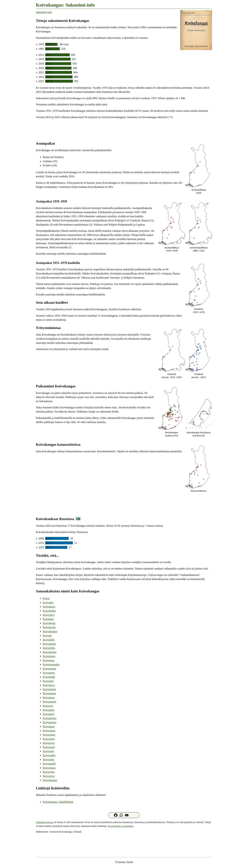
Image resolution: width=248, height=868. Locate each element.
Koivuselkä (49, 755)
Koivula (47, 636)
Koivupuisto (50, 722)
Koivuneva (49, 685)
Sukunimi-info (44, 12)
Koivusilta (48, 759)
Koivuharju (49, 607)
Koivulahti (49, 640)
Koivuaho (48, 602)
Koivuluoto (49, 656)
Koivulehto (49, 648)
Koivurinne (49, 735)
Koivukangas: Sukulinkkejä (58, 802)
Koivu (46, 598)
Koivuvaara (49, 768)
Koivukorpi (49, 623)
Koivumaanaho (51, 664)
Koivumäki (49, 677)
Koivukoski (49, 627)
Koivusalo (48, 751)
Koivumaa (48, 660)
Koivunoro (49, 697)
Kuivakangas (50, 780)
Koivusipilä (49, 764)
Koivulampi (49, 644)
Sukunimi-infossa (45, 822)
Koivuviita (49, 772)
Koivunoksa (49, 693)
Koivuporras (50, 718)
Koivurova (49, 743)
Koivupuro (49, 726)
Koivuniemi (49, 689)
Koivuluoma (50, 652)
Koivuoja (48, 706)
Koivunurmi (49, 702)
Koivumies (49, 673)
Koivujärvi (49, 615)
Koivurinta (49, 739)
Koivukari (48, 619)
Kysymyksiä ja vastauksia (121, 826)
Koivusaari (49, 747)
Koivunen (48, 681)
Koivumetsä (49, 669)
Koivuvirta (49, 776)
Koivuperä (49, 714)
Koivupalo (49, 710)
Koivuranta (49, 731)
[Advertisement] (124, 130)
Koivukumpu (50, 631)
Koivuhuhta (49, 611)
